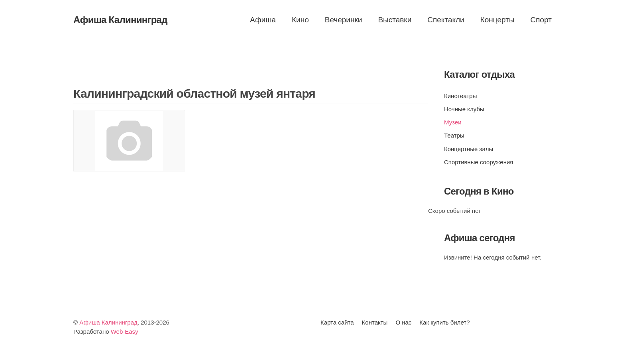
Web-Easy (125, 332)
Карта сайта (337, 322)
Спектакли (446, 20)
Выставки (395, 20)
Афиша (263, 20)
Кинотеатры (460, 96)
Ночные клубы (464, 109)
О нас (403, 322)
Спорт (541, 20)
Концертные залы (469, 149)
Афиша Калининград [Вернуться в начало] (120, 20)
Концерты (497, 20)
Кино (300, 20)
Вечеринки (344, 20)
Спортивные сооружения (479, 162)
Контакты (375, 322)
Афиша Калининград (108, 322)
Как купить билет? (444, 322)
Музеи (453, 122)
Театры (454, 135)
